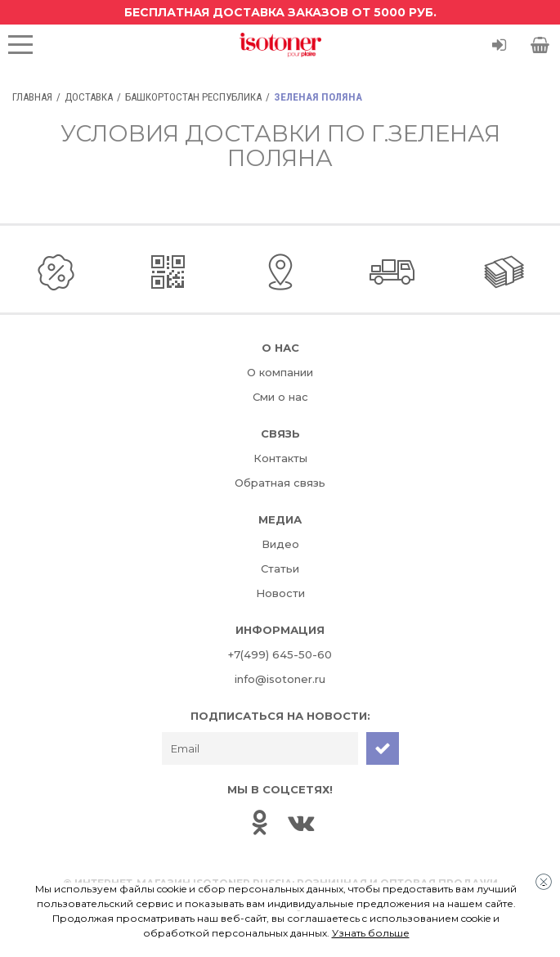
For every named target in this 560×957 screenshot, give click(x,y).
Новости (280, 593)
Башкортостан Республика (193, 97)
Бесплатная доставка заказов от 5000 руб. (280, 12)
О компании (280, 372)
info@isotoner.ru (280, 679)
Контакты (280, 458)
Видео (280, 544)
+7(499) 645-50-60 (280, 654)
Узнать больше (371, 933)
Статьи (280, 568)
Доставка (89, 97)
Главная (32, 97)
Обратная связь (280, 483)
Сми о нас (280, 397)
